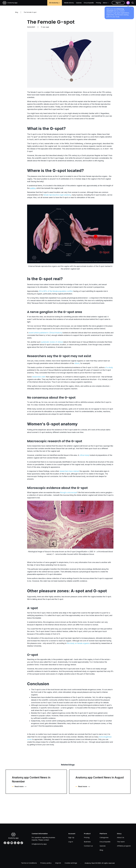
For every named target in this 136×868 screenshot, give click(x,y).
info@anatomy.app (39, 844)
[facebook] (5, 843)
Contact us (88, 846)
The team (121, 842)
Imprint (58, 863)
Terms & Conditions (29, 863)
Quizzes (79, 3)
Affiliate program (124, 846)
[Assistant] (128, 3)
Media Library (69, 3)
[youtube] (12, 843)
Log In (71, 842)
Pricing (98, 3)
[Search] (133, 3)
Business (87, 842)
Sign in (118, 3)
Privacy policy (46, 863)
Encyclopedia (89, 3)
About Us (121, 838)
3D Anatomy (55, 3)
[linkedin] (15, 843)
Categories (104, 838)
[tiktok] (22, 843)
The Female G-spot (51, 22)
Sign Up (71, 838)
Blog (17, 12)
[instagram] (8, 843)
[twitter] (18, 843)
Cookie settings (71, 863)
